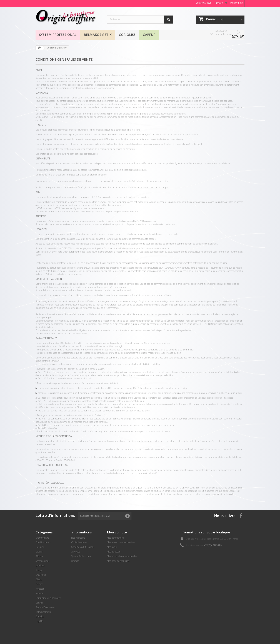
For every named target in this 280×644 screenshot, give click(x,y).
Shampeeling (42, 561)
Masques (40, 547)
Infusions (40, 566)
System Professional (58, 35)
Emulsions (41, 575)
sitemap (75, 561)
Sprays (39, 570)
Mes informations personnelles (122, 557)
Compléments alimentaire (48, 598)
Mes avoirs (112, 547)
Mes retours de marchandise (121, 543)
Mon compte (237, 3)
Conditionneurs (43, 543)
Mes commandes (115, 538)
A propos (76, 552)
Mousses (40, 589)
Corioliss (127, 35)
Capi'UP (149, 35)
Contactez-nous (203, 3)
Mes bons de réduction (118, 561)
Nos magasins (78, 538)
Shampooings (42, 538)
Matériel (39, 594)
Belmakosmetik (98, 35)
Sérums (39, 557)
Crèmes (39, 584)
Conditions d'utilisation (82, 547)
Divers (39, 580)
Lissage (39, 603)
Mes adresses (114, 552)
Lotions (39, 552)
